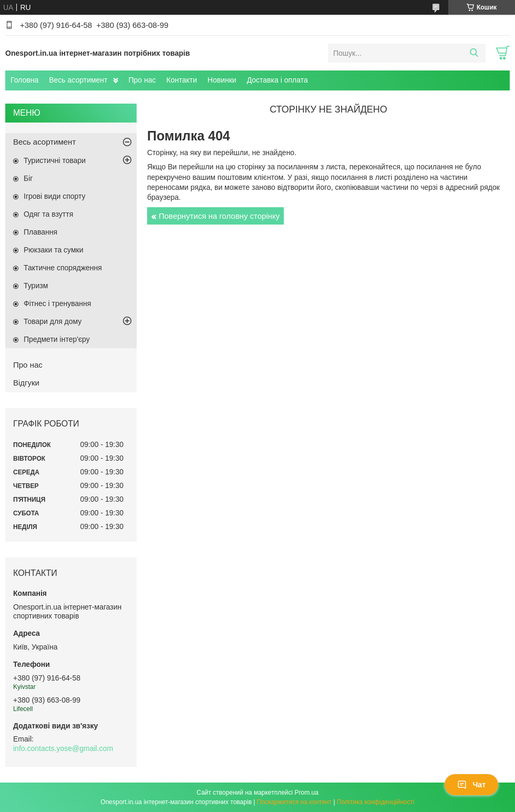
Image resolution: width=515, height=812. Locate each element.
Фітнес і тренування (57, 303)
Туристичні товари (55, 160)
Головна (24, 80)
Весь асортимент (78, 80)
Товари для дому (53, 321)
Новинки (222, 80)
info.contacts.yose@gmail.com (63, 748)
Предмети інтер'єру (57, 339)
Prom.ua (307, 793)
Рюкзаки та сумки (54, 250)
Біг (28, 178)
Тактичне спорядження (63, 268)
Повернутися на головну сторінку (219, 216)
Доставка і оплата (277, 80)
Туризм (36, 286)
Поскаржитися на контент (294, 802)
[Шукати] (474, 53)
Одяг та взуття (48, 214)
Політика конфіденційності (376, 802)
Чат (471, 785)
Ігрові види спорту (55, 196)
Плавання (40, 232)
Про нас (142, 80)
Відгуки (26, 383)
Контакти (182, 80)
